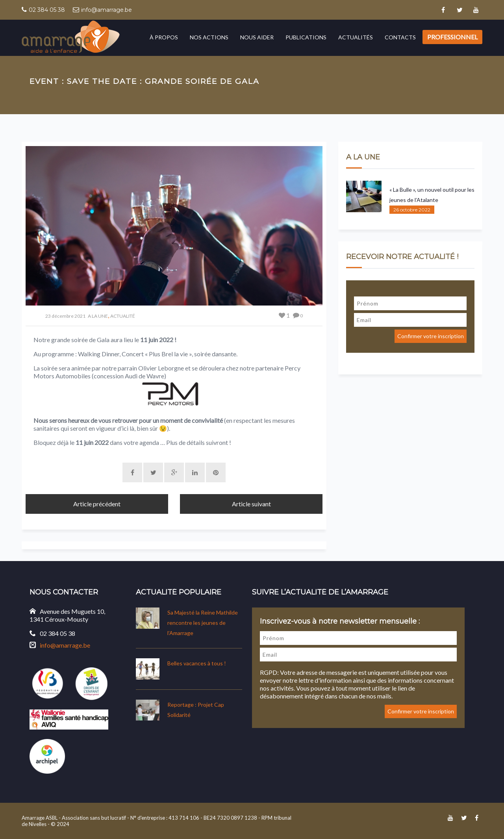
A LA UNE (98, 316)
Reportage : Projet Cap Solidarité (196, 710)
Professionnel (452, 37)
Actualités (356, 37)
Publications (306, 37)
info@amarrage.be (107, 10)
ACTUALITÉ (123, 316)
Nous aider (257, 37)
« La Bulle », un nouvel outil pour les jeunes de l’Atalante (432, 195)
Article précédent (97, 504)
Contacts (400, 37)
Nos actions (209, 37)
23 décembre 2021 (65, 316)
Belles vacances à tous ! (197, 663)
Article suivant (251, 504)
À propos (164, 37)
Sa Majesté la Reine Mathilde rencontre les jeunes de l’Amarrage (203, 623)
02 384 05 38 (47, 10)
